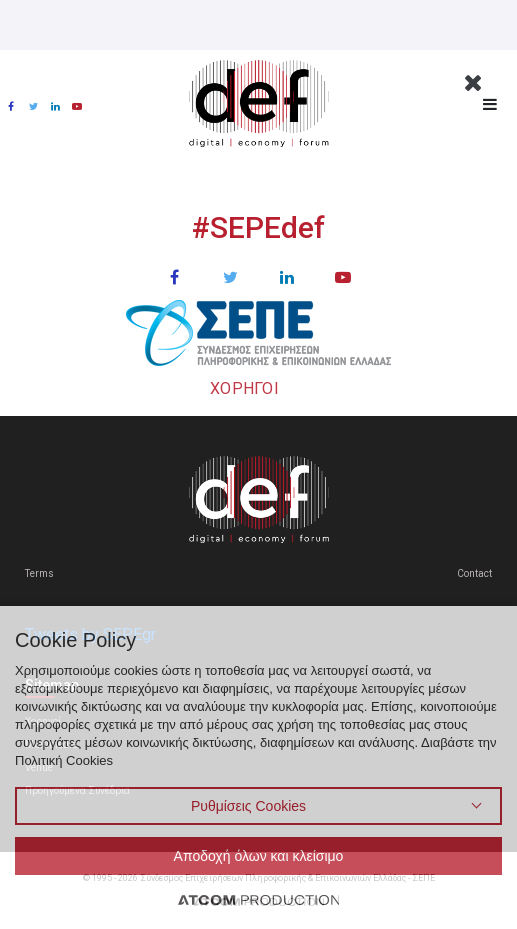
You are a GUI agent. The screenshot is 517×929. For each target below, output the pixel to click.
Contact (474, 573)
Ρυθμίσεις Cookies (248, 806)
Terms (39, 573)
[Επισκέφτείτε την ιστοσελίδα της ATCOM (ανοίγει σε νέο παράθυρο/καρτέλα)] (259, 899)
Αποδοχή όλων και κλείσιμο (259, 856)
